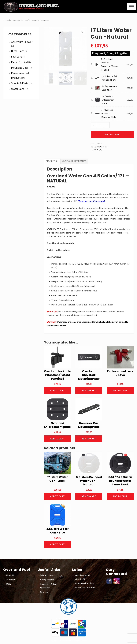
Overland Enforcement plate (91, 98)
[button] (131, 7)
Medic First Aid (19, 62)
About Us (10, 575)
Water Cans (23, 20)
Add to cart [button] (57, 390)
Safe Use (44, 592)
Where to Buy (47, 575)
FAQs (8, 584)
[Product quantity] (100, 125)
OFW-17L (98, 150)
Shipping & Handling (84, 583)
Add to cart (112, 134)
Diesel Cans (18, 51)
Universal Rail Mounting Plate (91, 76)
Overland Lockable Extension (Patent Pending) (91, 63)
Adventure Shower (22, 42)
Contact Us (11, 580)
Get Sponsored (47, 580)
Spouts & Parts (20, 83)
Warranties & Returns (85, 588)
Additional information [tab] (74, 161)
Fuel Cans (17, 56)
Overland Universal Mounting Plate (91, 112)
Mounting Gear (20, 68)
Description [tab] (52, 161)
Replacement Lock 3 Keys (91, 86)
